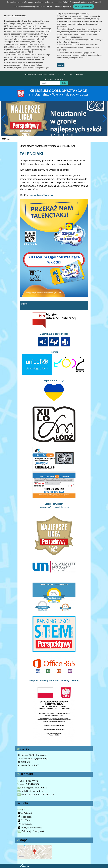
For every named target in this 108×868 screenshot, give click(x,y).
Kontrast (79, 74)
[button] (105, 118)
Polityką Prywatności (71, 2)
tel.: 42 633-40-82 (28, 781)
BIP (21, 810)
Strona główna (31, 74)
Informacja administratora (54, 79)
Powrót (25, 304)
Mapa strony (42, 74)
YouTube (24, 820)
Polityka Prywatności (30, 827)
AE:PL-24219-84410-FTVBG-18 (36, 795)
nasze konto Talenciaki (42, 195)
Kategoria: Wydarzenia (48, 146)
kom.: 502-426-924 (28, 784)
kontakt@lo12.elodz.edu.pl (32, 788)
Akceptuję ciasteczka (83, 6)
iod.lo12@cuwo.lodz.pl (30, 791)
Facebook (24, 817)
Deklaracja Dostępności (32, 831)
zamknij (61, 65)
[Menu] (54, 139)
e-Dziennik (25, 813)
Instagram (25, 824)
